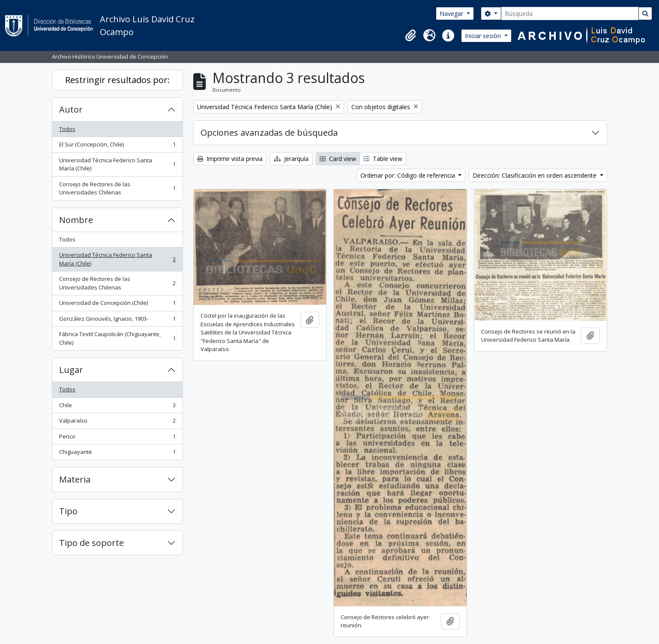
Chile (117, 407)
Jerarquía (291, 159)
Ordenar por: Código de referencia (409, 175)
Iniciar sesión (484, 36)
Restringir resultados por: (117, 80)
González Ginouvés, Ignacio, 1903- (117, 321)
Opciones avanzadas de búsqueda (269, 133)
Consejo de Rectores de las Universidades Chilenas (117, 188)
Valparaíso (117, 422)
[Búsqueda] (570, 13)
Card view (338, 159)
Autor (71, 109)
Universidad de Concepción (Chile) (117, 305)
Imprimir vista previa (230, 159)
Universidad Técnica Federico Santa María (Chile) (117, 164)
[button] (410, 36)
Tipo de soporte (91, 543)
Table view (383, 159)
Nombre (76, 220)
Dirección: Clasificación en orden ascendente (535, 175)
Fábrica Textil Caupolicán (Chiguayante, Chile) (117, 338)
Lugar (71, 370)
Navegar (452, 13)
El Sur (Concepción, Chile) (117, 146)
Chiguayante (117, 454)
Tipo (68, 511)
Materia (75, 479)
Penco (117, 438)
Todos (67, 129)
